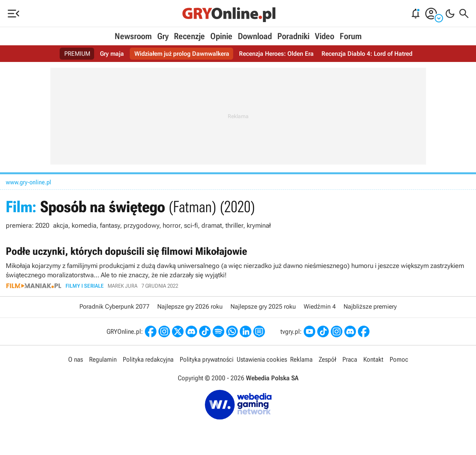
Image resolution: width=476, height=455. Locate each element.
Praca (350, 359)
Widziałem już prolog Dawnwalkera (182, 54)
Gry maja (112, 54)
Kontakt (373, 359)
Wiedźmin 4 (320, 306)
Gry (163, 36)
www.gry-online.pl (28, 182)
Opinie (221, 36)
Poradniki (293, 36)
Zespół (327, 359)
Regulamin (103, 359)
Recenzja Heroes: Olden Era (276, 54)
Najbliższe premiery (370, 306)
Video (325, 36)
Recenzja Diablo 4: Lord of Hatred (367, 54)
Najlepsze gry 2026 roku (190, 306)
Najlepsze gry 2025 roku (263, 306)
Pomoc (399, 359)
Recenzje (189, 36)
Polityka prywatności (207, 359)
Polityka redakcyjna (148, 359)
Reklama (301, 359)
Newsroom (133, 36)
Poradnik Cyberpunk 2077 (114, 306)
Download (255, 36)
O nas (76, 359)
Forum (351, 36)
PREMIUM (77, 54)
